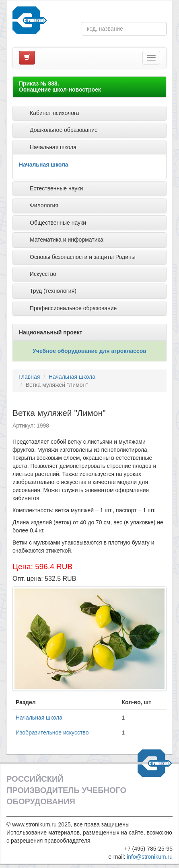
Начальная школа (44, 165)
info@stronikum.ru (150, 857)
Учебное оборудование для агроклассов (89, 351)
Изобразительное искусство (52, 732)
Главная (29, 377)
